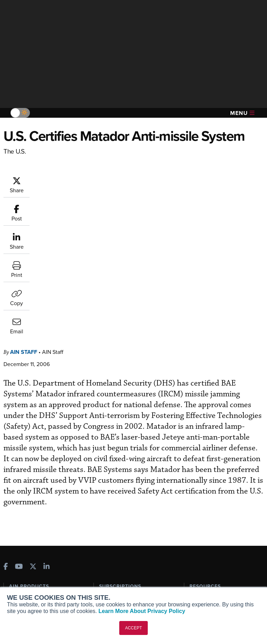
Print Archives (205, 459)
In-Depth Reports (208, 477)
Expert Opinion (206, 468)
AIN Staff (24, 211)
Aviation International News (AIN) (41, 471)
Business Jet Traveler (37, 493)
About (16, 557)
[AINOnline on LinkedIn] (47, 426)
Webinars (200, 496)
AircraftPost (27, 483)
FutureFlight (23, 502)
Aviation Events (207, 515)
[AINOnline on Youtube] (19, 426)
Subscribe (110, 459)
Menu (242, 113)
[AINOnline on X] (33, 426)
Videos (197, 487)
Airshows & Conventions (217, 506)
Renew (107, 477)
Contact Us (22, 585)
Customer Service (119, 468)
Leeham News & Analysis (42, 527)
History (17, 576)
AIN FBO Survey (31, 459)
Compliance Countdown (216, 524)
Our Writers (22, 567)
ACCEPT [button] (134, 628)
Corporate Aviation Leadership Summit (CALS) (43, 514)
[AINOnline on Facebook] (6, 426)
